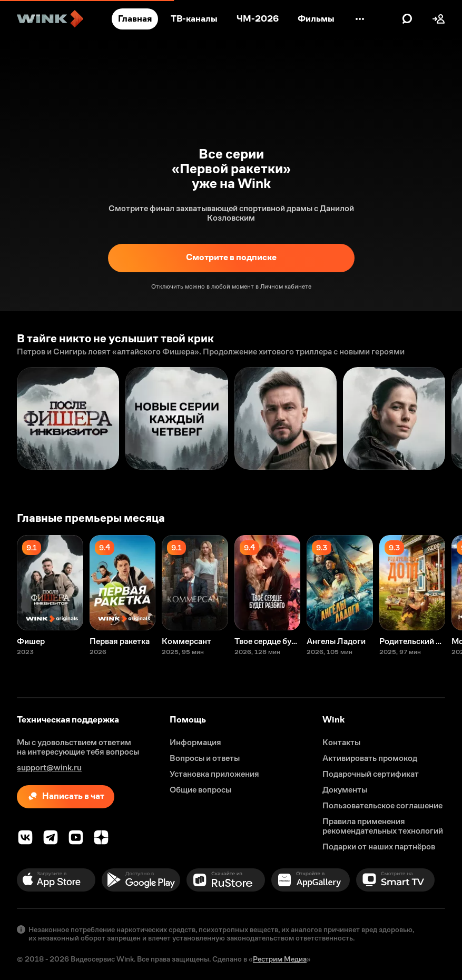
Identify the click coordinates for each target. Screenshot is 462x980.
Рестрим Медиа (280, 959)
